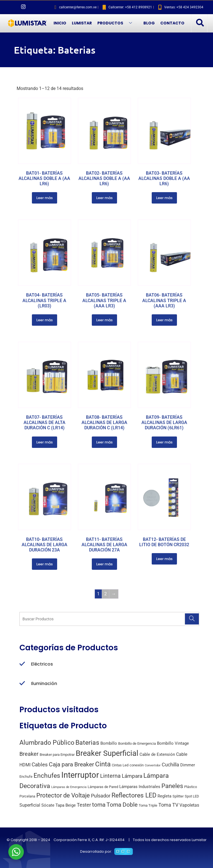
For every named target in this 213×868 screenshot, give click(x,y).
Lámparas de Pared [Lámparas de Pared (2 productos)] (103, 787)
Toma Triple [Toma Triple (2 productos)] (148, 805)
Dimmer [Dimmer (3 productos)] (188, 765)
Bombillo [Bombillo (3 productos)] (109, 743)
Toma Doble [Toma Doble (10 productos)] (122, 805)
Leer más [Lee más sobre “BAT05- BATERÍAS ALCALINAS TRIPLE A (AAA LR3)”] (104, 320)
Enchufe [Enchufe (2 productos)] (26, 777)
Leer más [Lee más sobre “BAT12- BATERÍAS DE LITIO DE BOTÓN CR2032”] (164, 559)
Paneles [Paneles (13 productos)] (172, 786)
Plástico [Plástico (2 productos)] (191, 787)
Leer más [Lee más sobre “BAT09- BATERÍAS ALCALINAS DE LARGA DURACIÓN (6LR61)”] (164, 442)
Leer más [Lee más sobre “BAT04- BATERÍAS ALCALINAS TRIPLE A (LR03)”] (45, 320)
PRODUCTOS (117, 23)
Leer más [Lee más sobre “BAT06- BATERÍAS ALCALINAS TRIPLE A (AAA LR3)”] (164, 320)
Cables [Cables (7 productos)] (40, 765)
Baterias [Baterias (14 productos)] (87, 743)
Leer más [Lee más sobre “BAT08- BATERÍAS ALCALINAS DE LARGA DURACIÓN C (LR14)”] (104, 442)
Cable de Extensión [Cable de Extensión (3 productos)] (157, 754)
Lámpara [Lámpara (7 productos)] (132, 776)
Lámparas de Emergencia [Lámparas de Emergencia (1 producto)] (69, 787)
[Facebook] (14, 7)
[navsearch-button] (200, 23)
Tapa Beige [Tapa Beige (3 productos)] (66, 805)
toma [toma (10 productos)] (99, 805)
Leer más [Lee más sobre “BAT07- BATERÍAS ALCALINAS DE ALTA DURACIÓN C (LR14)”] (45, 442)
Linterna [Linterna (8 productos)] (110, 776)
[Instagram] (23, 7)
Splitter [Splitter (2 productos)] (178, 796)
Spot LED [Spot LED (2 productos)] (192, 796)
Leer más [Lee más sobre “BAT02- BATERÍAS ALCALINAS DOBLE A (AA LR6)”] (104, 198)
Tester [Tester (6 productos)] (84, 805)
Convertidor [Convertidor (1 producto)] (153, 765)
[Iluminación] (22, 684)
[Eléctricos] (22, 664)
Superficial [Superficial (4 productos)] (30, 805)
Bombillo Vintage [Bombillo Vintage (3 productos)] (173, 743)
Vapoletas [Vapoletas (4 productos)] (189, 805)
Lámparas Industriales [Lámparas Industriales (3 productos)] (140, 787)
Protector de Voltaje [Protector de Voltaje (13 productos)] (63, 795)
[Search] (192, 619)
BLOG (149, 23)
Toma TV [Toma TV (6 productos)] (168, 805)
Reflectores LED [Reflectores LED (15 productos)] (134, 795)
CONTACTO (172, 23)
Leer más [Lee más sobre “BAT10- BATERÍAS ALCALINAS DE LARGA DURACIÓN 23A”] (45, 564)
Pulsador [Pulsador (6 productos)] (101, 796)
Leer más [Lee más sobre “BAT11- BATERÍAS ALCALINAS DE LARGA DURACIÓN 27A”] (104, 564)
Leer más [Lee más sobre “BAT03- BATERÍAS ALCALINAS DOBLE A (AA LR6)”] (164, 198)
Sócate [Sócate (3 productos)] (48, 805)
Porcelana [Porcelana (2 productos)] (27, 796)
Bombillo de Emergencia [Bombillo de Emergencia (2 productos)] (137, 743)
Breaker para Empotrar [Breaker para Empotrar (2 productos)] (57, 755)
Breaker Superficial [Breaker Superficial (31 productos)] (107, 753)
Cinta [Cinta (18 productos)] (103, 764)
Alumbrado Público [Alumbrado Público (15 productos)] (47, 743)
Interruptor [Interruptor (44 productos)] (80, 775)
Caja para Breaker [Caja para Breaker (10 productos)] (71, 764)
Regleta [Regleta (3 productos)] (164, 796)
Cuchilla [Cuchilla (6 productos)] (170, 765)
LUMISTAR (82, 23)
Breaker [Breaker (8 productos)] (29, 754)
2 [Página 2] (106, 594)
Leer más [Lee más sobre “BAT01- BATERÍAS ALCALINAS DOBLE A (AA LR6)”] (45, 198)
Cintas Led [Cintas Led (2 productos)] (120, 765)
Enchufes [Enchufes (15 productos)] (47, 776)
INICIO (60, 23)
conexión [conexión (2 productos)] (137, 765)
